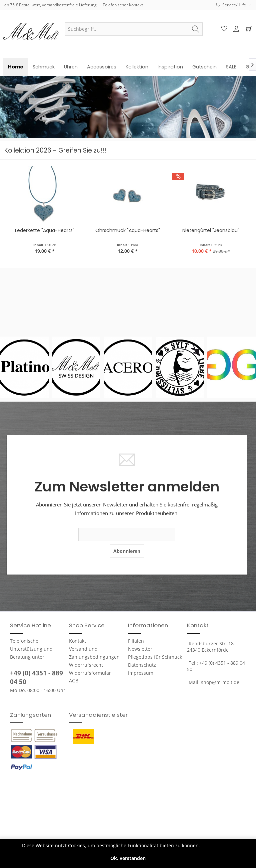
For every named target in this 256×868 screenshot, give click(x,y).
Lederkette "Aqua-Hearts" (128, 230)
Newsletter (140, 649)
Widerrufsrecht (86, 665)
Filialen (136, 641)
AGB (74, 681)
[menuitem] (134, 29)
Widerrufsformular (90, 673)
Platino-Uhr (45, 230)
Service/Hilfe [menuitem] (232, 5)
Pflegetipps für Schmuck (155, 657)
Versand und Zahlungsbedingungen (94, 653)
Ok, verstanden (128, 858)
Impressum (141, 673)
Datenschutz (142, 665)
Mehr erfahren (218, 845)
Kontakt (77, 641)
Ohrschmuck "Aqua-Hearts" (211, 230)
